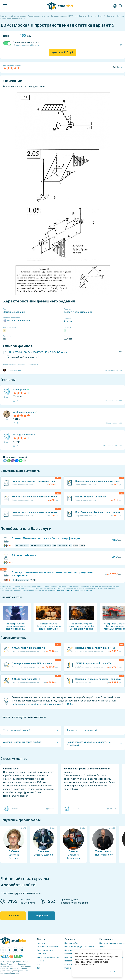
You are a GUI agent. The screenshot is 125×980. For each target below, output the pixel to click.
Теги (39, 968)
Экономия (42, 954)
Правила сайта (71, 943)
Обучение (13, 916)
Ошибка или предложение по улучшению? (21, 364)
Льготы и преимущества (48, 957)
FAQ (39, 964)
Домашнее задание (14, 312)
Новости (41, 943)
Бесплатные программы (48, 947)
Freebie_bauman (12, 370)
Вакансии (69, 968)
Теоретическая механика (78, 312)
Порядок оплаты (72, 950)
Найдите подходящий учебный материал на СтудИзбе (42, 704)
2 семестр (70, 321)
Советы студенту (45, 950)
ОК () (113, 971)
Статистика (70, 964)
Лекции (103, 947)
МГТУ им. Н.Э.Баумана (17, 321)
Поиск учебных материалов (112, 943)
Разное (40, 961)
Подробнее (41, 916)
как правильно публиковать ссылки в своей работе (70, 590)
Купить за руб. (63, 52)
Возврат (68, 954)
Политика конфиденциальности (79, 947)
